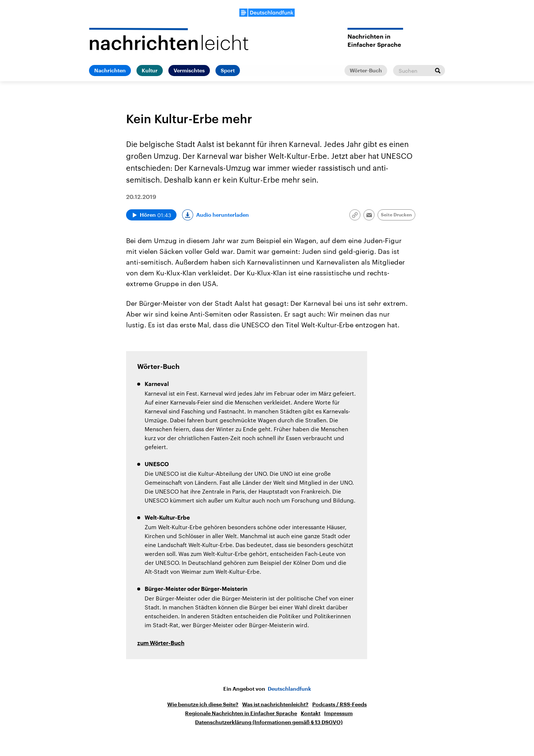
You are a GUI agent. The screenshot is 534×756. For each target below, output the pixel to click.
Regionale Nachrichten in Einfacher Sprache (241, 713)
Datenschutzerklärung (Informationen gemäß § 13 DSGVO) (269, 722)
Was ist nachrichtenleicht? (275, 704)
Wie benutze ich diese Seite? (203, 704)
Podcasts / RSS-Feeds (339, 704)
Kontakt (311, 713)
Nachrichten (110, 71)
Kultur (150, 71)
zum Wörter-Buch (161, 643)
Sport (228, 71)
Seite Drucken (396, 215)
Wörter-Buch (366, 71)
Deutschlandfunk (289, 689)
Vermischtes (189, 71)
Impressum (338, 713)
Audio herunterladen (222, 215)
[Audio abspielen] (151, 215)
